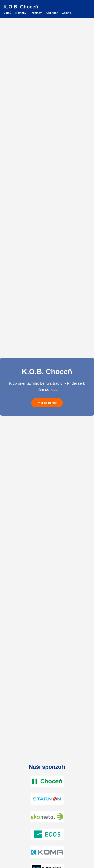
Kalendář (52, 13)
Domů (7, 13)
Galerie (66, 13)
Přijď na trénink (47, 403)
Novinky (21, 13)
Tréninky (36, 13)
